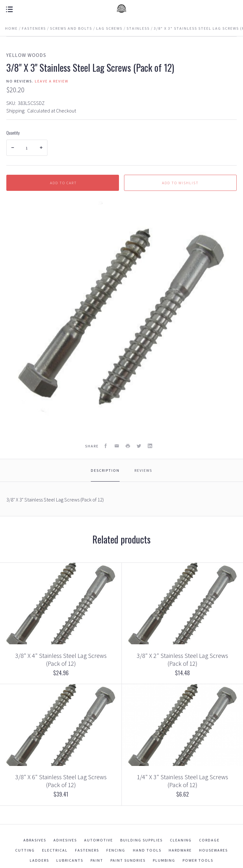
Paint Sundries (128, 860)
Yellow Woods (26, 55)
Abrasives (35, 840)
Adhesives (65, 840)
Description (105, 470)
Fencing (116, 850)
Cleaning (181, 840)
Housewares (213, 850)
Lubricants (70, 860)
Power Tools (198, 860)
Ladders (39, 860)
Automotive (99, 840)
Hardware (180, 850)
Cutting (25, 850)
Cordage (209, 840)
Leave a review (52, 81)
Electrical (55, 850)
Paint (97, 860)
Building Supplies (141, 840)
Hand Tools (147, 850)
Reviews (143, 470)
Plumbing (164, 860)
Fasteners (87, 850)
